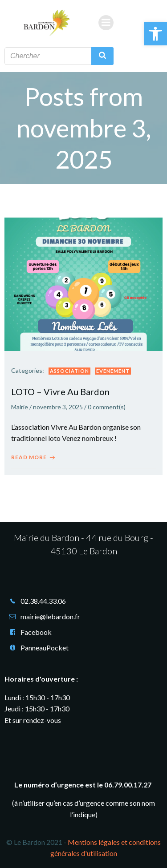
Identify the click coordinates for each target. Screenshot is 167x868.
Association (69, 371)
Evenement (113, 371)
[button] (155, 34)
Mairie (20, 407)
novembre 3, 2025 (58, 407)
